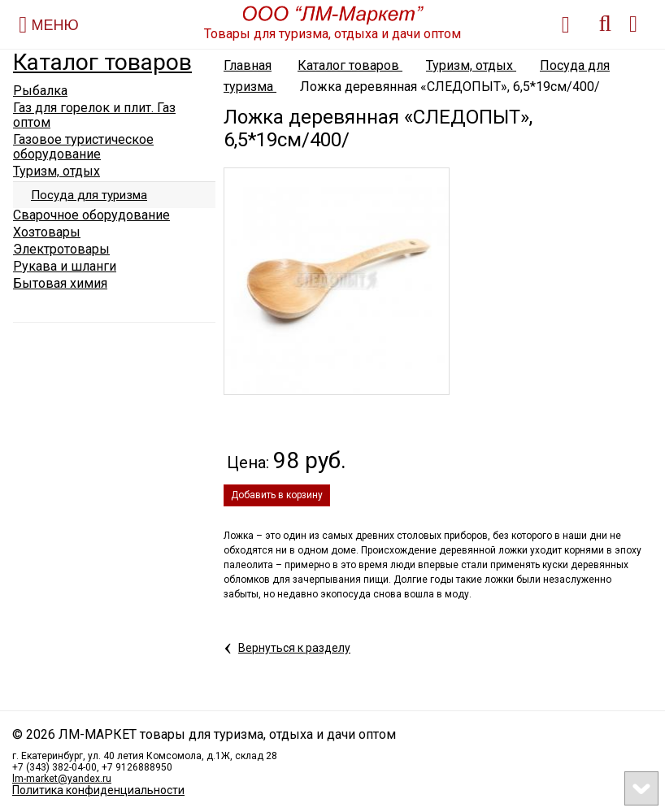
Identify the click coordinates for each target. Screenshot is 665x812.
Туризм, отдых (471, 65)
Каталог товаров (102, 62)
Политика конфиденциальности (98, 790)
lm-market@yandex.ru (62, 779)
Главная (248, 65)
